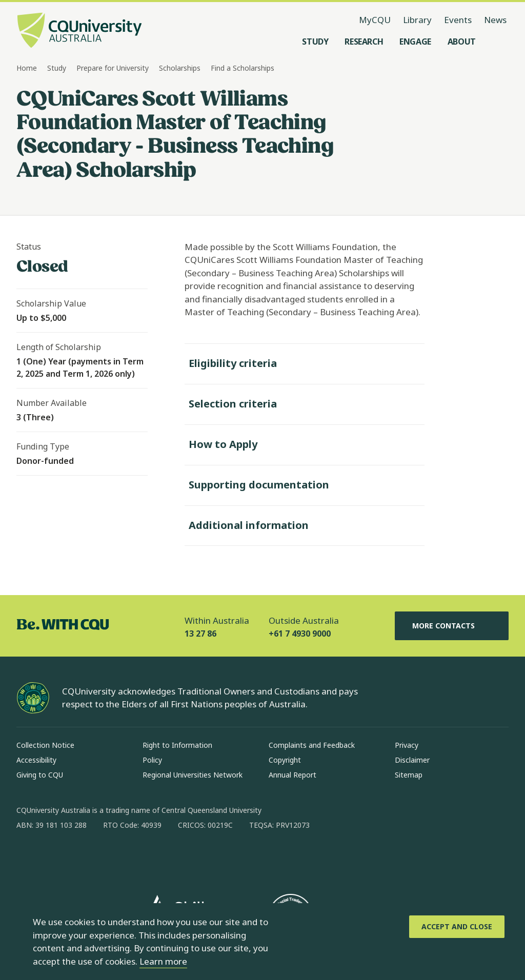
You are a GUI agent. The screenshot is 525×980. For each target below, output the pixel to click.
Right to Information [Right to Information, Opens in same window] (177, 745)
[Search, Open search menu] (498, 42)
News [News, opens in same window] (495, 20)
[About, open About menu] (462, 42)
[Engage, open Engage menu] (415, 42)
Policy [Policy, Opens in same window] (152, 760)
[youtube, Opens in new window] (134, 858)
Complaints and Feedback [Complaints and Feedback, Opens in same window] (312, 745)
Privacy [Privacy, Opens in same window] (407, 745)
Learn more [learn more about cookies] (163, 961)
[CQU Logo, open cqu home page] (79, 31)
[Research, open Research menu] (364, 42)
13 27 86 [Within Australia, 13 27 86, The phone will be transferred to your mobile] (200, 634)
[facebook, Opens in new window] (28, 858)
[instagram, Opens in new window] (54, 858)
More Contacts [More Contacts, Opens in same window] (452, 626)
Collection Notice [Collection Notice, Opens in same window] (45, 745)
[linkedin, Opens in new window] (81, 858)
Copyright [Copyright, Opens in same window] (285, 760)
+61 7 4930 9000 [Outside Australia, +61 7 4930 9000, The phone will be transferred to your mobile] (300, 634)
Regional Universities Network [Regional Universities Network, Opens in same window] (193, 775)
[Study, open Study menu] (315, 42)
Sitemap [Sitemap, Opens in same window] (409, 775)
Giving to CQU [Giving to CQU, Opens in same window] (40, 775)
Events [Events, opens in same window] (458, 20)
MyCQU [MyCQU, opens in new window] (375, 20)
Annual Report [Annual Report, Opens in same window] (292, 775)
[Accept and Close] (457, 927)
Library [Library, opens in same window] (417, 20)
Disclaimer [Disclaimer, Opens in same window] (412, 760)
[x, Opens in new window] (108, 858)
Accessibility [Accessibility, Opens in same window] (36, 760)
